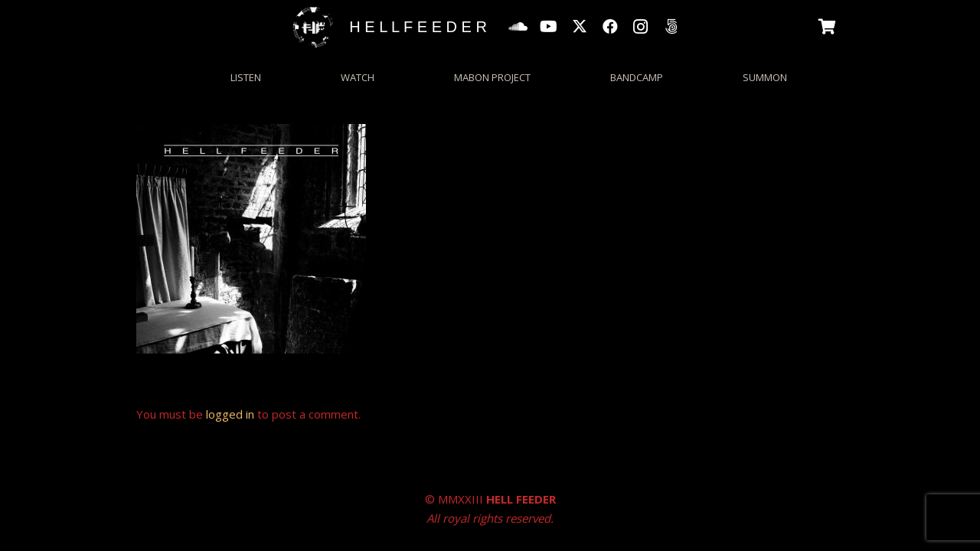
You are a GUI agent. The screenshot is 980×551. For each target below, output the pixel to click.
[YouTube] (549, 27)
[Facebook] (610, 27)
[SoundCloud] (518, 27)
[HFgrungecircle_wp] (313, 27)
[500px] (671, 27)
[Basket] (828, 27)
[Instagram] (641, 27)
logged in (230, 414)
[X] (580, 27)
